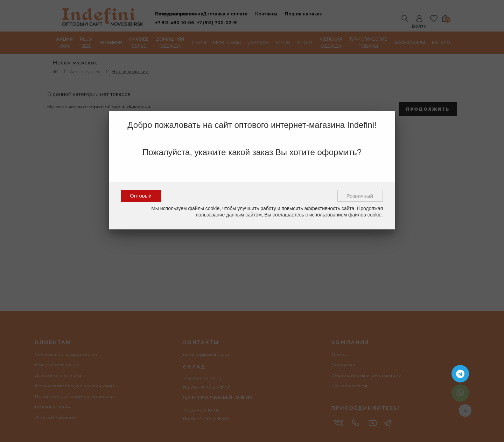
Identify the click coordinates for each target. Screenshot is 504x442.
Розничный (360, 196)
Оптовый (141, 196)
